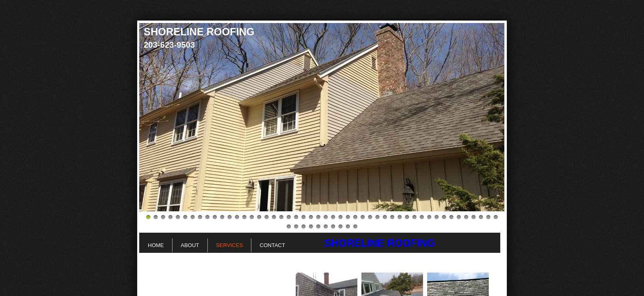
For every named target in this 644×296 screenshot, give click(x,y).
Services (230, 245)
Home (156, 245)
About (190, 245)
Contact (272, 245)
